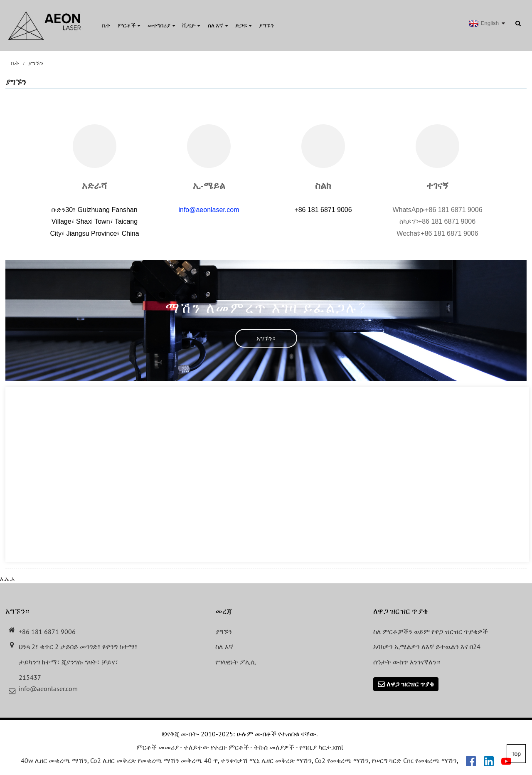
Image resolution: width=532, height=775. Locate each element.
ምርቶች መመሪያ (158, 747)
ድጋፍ (243, 25)
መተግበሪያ (161, 25)
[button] (266, 338)
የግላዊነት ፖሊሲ (236, 662)
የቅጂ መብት (182, 734)
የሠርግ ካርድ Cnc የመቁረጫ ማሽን (414, 760)
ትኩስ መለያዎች (274, 747)
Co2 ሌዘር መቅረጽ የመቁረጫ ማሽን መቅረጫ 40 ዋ (154, 760)
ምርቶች (129, 25)
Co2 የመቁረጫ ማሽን (342, 760)
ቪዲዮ (191, 25)
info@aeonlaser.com (209, 210)
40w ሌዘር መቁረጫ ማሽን (54, 760)
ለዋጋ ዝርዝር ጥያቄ (410, 684)
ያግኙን (266, 25)
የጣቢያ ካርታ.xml (321, 747)
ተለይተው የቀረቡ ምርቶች (216, 747)
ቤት (106, 25)
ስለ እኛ (218, 25)
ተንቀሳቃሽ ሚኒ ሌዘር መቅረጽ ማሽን (266, 760)
